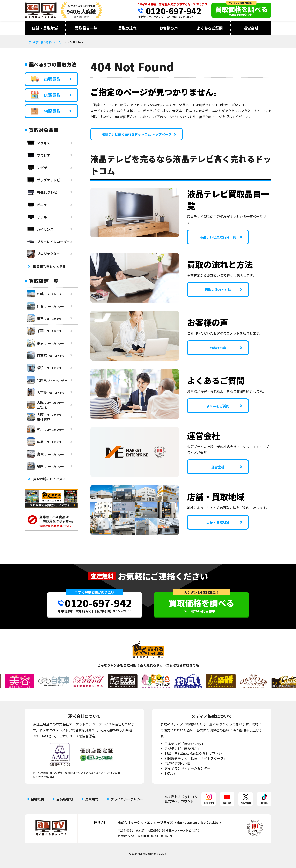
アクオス (38, 143)
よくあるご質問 (210, 28)
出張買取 (46, 79)
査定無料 (102, 576)
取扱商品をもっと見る (49, 266)
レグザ (37, 168)
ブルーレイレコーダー (48, 242)
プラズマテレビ (43, 180)
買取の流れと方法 (218, 290)
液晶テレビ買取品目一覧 (218, 237)
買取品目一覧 (86, 28)
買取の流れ (127, 28)
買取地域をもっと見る (49, 479)
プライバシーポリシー (127, 799)
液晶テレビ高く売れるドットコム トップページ (136, 134)
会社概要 (37, 799)
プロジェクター (43, 254)
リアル (37, 217)
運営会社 (251, 28)
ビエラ (37, 205)
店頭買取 (46, 95)
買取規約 (92, 799)
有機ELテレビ (42, 192)
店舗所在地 (65, 799)
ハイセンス (40, 229)
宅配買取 (46, 111)
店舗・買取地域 (45, 28)
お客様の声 (169, 28)
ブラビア (38, 155)
